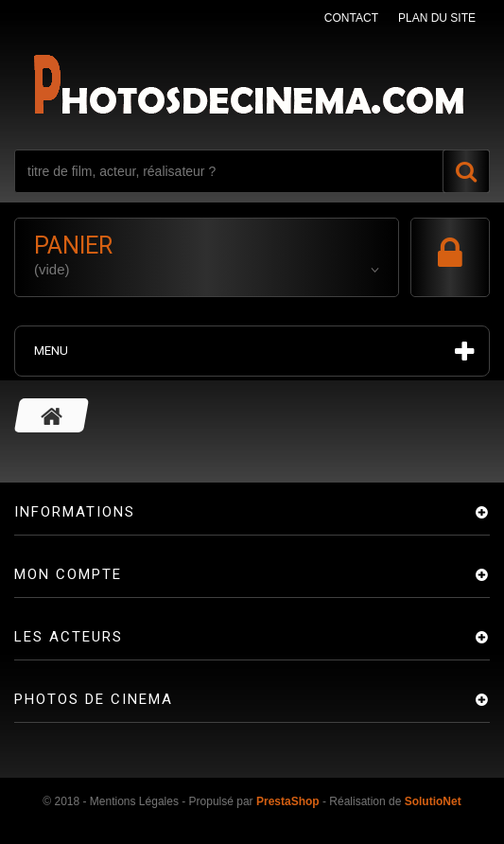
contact (351, 18)
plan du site (437, 18)
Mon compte (68, 574)
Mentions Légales (134, 801)
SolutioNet (433, 801)
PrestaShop (288, 801)
